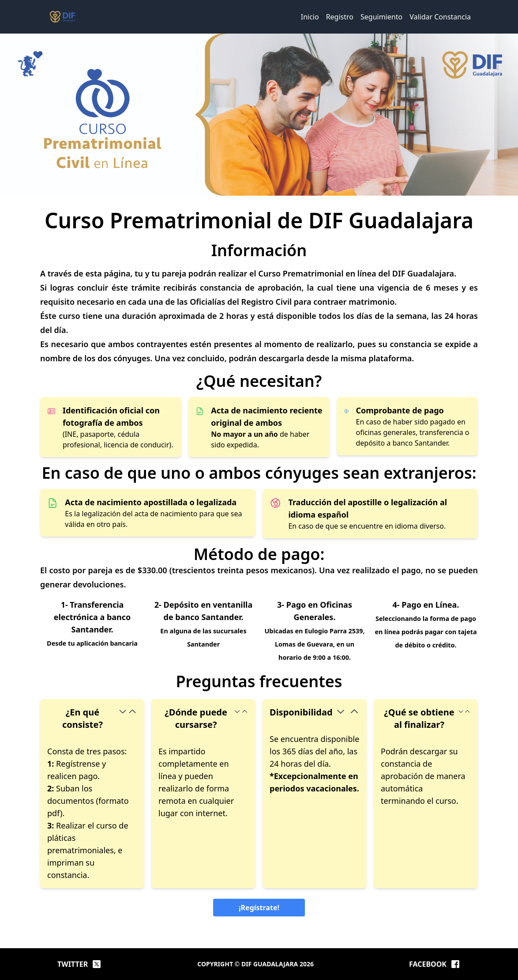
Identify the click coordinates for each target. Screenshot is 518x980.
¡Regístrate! (259, 908)
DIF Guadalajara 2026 (278, 964)
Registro (340, 17)
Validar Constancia (440, 17)
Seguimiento (381, 17)
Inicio (310, 17)
